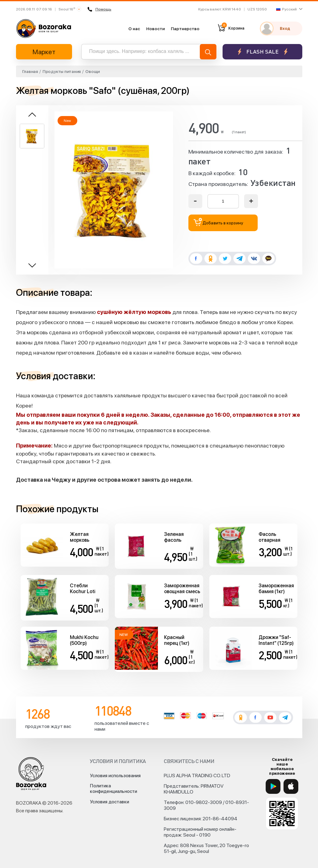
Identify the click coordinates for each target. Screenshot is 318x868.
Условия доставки (109, 802)
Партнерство (185, 29)
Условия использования (115, 776)
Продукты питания (62, 71)
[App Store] (291, 786)
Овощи (93, 71)
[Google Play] (273, 786)
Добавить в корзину (218, 222)
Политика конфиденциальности (113, 789)
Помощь (99, 9)
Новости (155, 29)
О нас (134, 29)
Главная (30, 71)
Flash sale (262, 52)
